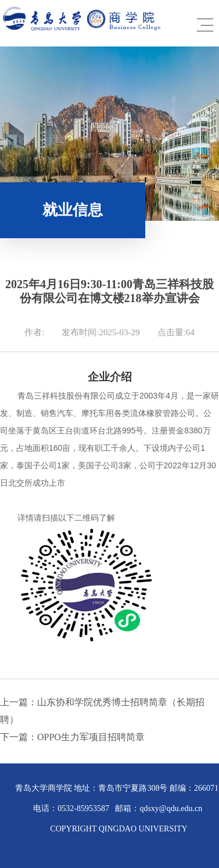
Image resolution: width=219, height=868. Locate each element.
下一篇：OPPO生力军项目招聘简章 (72, 737)
